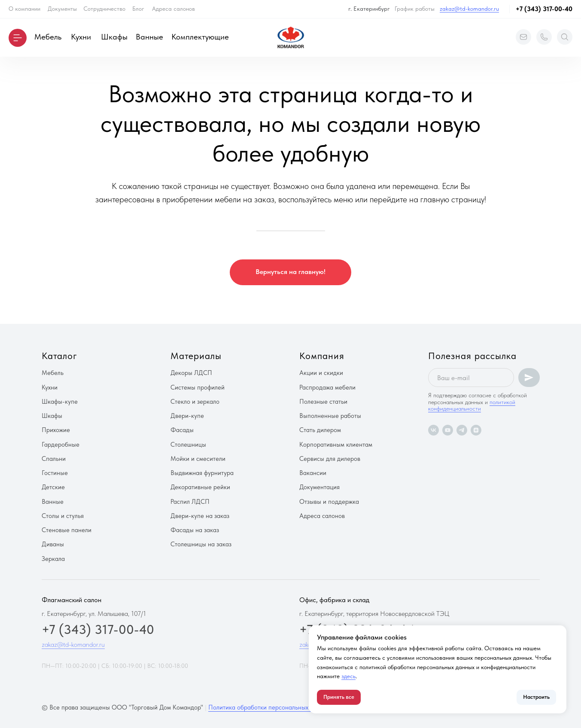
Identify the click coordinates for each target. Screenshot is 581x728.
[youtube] (448, 430)
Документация (319, 487)
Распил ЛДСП (190, 502)
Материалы (196, 356)
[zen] (476, 430)
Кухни (81, 37)
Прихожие (56, 430)
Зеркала (53, 559)
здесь (348, 676)
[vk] (433, 430)
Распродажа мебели (327, 387)
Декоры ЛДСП (191, 373)
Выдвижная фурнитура (202, 473)
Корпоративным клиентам (336, 445)
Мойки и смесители (198, 459)
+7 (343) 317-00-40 (98, 629)
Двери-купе (187, 416)
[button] (18, 38)
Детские (53, 487)
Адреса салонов (173, 9)
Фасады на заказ (195, 530)
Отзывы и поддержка (329, 502)
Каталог (59, 356)
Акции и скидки (321, 373)
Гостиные (55, 473)
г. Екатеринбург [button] (369, 9)
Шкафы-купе (60, 402)
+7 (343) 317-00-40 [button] (544, 9)
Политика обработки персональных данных (269, 707)
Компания (322, 356)
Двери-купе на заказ (200, 516)
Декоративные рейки (200, 487)
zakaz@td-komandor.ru (469, 9)
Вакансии (313, 473)
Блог (138, 9)
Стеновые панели (67, 530)
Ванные (149, 37)
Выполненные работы (330, 416)
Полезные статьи (323, 402)
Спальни (54, 459)
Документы (62, 9)
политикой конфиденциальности (472, 405)
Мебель (48, 37)
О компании (24, 9)
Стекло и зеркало (195, 402)
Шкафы (114, 37)
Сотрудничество (104, 9)
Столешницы (188, 445)
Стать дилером (320, 430)
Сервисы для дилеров (330, 459)
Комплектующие (200, 37)
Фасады (182, 430)
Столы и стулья (63, 516)
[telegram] (462, 430)
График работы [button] (415, 9)
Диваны (53, 544)
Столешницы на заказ (201, 544)
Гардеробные (61, 445)
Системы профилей (198, 387)
